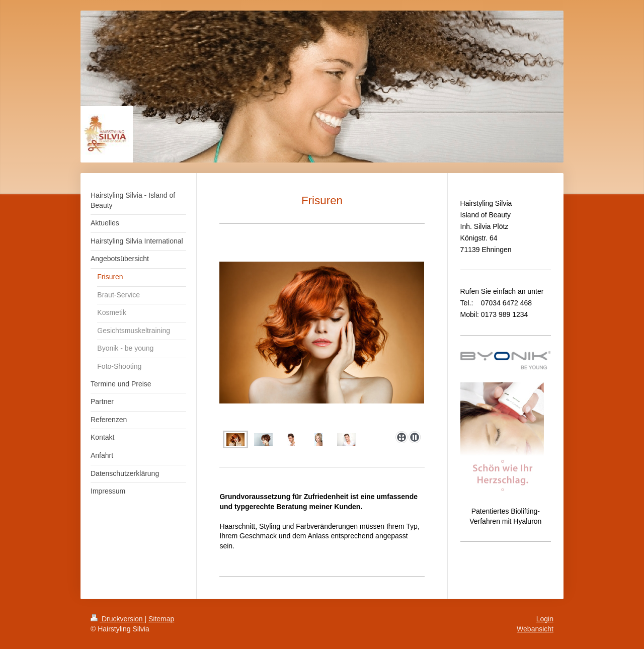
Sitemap (161, 619)
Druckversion (117, 619)
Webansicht (535, 629)
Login (545, 619)
